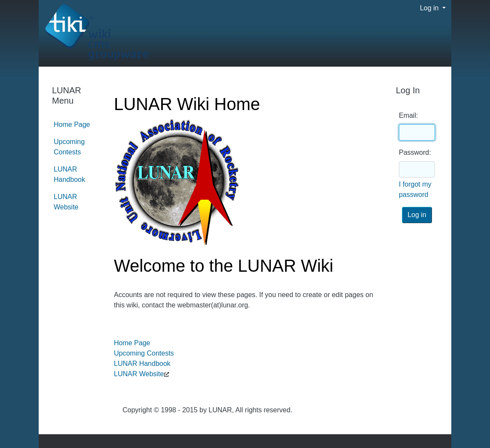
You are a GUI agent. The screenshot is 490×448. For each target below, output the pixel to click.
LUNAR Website (139, 374)
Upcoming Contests (144, 353)
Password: (415, 152)
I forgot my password (415, 189)
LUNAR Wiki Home (187, 104)
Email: (408, 115)
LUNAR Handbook (142, 364)
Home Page (132, 343)
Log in (430, 8)
